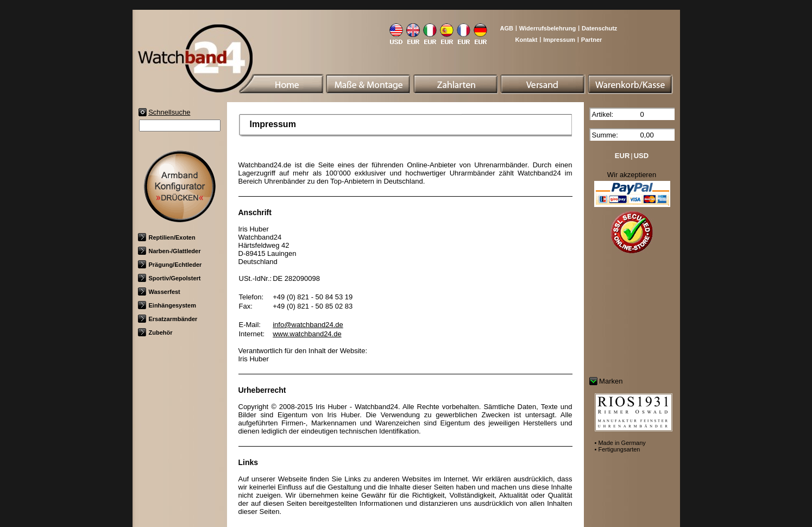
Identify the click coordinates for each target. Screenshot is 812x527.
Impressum (559, 40)
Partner (592, 40)
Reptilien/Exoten (167, 237)
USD (641, 156)
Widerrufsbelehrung (547, 28)
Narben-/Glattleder (169, 251)
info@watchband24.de (308, 325)
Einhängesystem (167, 305)
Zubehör (155, 332)
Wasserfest (159, 292)
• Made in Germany (620, 443)
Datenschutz (599, 28)
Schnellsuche (169, 112)
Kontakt (527, 40)
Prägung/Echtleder (170, 265)
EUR (622, 156)
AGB (506, 28)
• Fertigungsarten (618, 449)
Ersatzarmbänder (168, 319)
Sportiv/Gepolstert (169, 278)
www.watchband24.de (307, 334)
